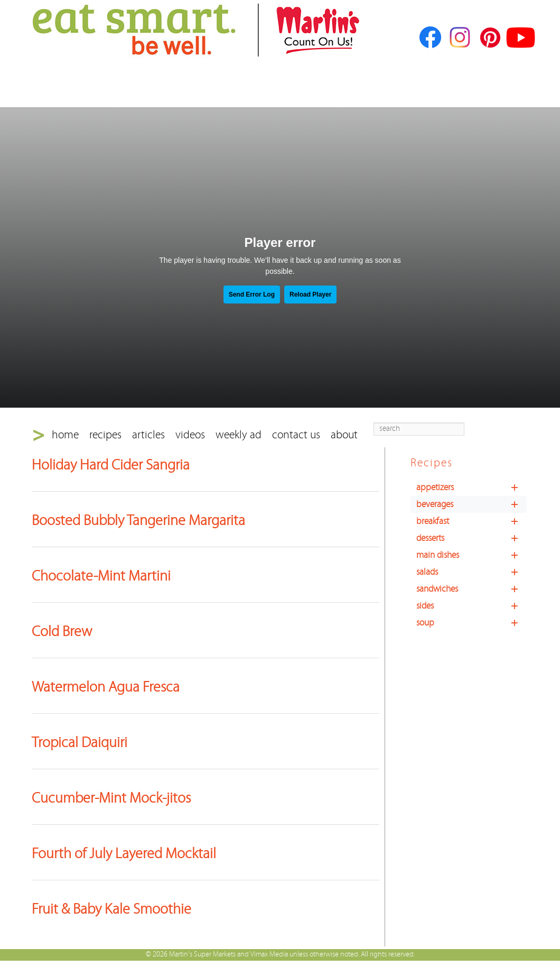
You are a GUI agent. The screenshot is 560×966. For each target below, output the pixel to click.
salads (472, 572)
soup (472, 623)
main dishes (472, 555)
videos (190, 435)
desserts (472, 538)
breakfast (472, 521)
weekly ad (239, 435)
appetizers (472, 487)
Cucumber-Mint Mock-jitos (111, 798)
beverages (472, 504)
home (65, 435)
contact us (296, 435)
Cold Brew (62, 632)
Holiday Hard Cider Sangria (111, 465)
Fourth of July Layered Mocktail (124, 854)
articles (148, 435)
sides (472, 606)
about (344, 435)
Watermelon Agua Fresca (106, 687)
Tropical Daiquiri (80, 743)
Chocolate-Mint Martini (101, 576)
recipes (105, 435)
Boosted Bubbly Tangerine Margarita (138, 521)
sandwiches (472, 589)
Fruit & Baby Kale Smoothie (111, 909)
